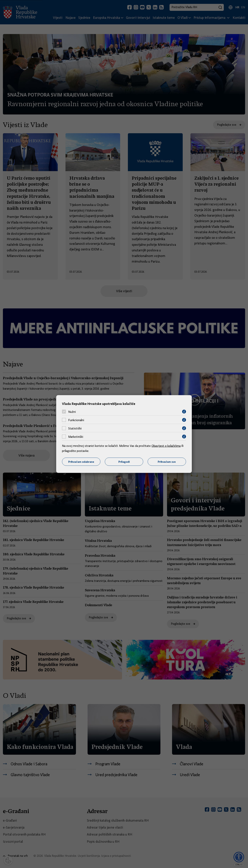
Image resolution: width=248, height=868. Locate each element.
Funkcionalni (76, 420)
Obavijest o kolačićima (166, 446)
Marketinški (76, 437)
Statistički (75, 428)
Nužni (72, 412)
